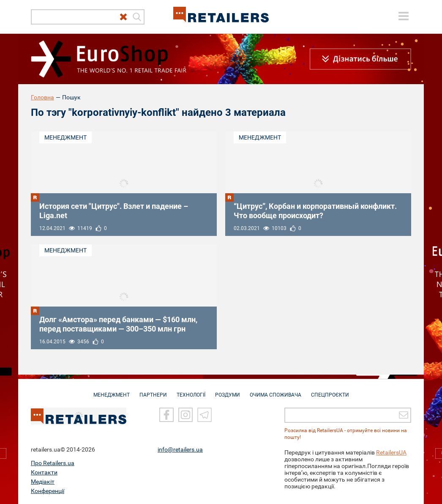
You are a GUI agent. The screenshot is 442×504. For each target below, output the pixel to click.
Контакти (44, 472)
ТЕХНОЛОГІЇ (191, 391)
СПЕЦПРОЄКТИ (330, 391)
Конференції (48, 491)
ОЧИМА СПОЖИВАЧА (276, 391)
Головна (42, 97)
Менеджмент (65, 137)
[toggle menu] (404, 16)
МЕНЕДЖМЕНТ (112, 391)
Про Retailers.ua (53, 463)
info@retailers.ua (180, 449)
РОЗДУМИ (228, 391)
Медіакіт (43, 482)
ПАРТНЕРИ (153, 391)
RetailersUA (391, 452)
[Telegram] (205, 415)
